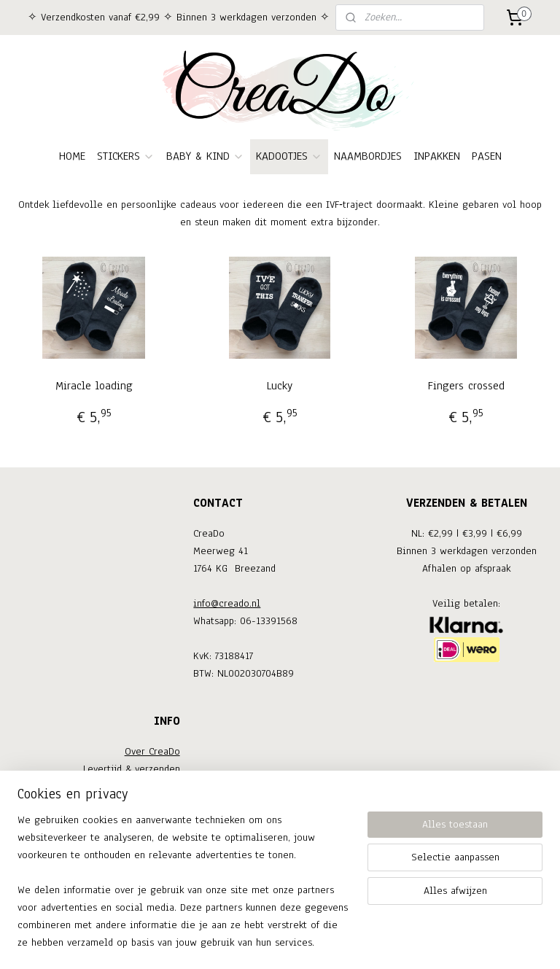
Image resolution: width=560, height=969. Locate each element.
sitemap (229, 942)
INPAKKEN (437, 156)
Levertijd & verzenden (132, 769)
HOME (72, 156)
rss (255, 942)
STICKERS (126, 156)
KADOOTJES (289, 156)
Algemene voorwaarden (127, 821)
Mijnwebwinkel (401, 942)
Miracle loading (94, 386)
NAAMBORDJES (368, 156)
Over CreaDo (152, 751)
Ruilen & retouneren (134, 786)
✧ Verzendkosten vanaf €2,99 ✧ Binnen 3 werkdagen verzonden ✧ (179, 17)
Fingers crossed (466, 386)
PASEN (487, 156)
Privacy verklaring (140, 839)
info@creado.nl (227, 603)
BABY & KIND (205, 156)
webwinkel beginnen (300, 942)
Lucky (280, 386)
